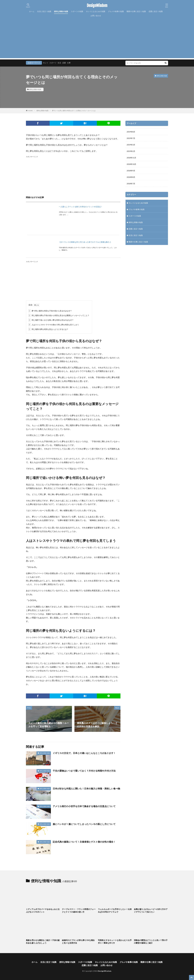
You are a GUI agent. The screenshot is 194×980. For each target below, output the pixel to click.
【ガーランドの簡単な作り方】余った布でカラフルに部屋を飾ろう (85, 242)
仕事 (69, 63)
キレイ (46, 63)
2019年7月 (131, 138)
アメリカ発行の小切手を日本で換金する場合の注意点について (84, 806)
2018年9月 (131, 171)
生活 (59, 63)
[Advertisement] (97, 41)
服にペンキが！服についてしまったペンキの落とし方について (84, 824)
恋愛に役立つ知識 (156, 11)
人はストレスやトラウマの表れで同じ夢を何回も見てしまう (53, 325)
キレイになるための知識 (96, 11)
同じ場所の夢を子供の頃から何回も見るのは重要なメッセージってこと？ (59, 315)
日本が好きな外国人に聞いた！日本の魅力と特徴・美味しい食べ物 (86, 789)
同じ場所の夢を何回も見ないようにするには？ (48, 329)
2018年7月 (131, 184)
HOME (30, 111)
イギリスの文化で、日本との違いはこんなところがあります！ (84, 753)
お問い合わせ (96, 16)
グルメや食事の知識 (116, 11)
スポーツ (53, 63)
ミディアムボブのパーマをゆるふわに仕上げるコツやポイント (43, 911)
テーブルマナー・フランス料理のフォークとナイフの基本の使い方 (79, 911)
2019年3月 (131, 145)
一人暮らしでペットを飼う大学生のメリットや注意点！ (81, 207)
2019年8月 (131, 132)
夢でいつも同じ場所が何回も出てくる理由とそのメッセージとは (74, 111)
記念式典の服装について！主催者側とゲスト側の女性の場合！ (84, 842)
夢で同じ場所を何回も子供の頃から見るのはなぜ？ (50, 311)
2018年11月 (131, 158)
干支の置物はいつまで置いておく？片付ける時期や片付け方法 (84, 771)
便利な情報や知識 (61, 11)
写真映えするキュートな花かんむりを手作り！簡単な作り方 (115, 942)
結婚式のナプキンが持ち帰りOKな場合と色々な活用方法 (78, 942)
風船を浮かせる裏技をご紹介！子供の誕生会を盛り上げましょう (43, 942)
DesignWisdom (97, 6)
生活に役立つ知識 (44, 11)
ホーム (32, 11)
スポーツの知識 (77, 11)
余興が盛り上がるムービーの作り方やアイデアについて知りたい (151, 911)
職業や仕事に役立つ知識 (136, 11)
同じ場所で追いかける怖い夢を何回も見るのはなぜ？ (51, 320)
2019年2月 (131, 151)
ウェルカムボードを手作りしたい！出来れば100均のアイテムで (115, 911)
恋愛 (64, 63)
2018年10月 (131, 164)
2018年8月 (131, 177)
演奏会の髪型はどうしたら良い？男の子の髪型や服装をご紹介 (151, 942)
